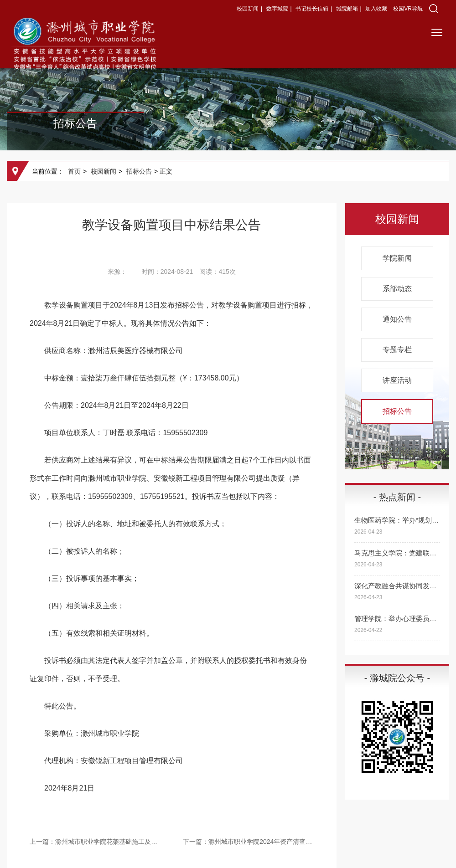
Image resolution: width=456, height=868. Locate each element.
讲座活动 (397, 380)
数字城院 (277, 9)
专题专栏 (397, 350)
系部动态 (397, 289)
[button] (434, 9)
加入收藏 (377, 9)
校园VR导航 (408, 9)
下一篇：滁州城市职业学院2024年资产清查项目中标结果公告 (248, 842)
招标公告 (139, 171)
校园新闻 (248, 9)
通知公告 (397, 319)
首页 (74, 171)
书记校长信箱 (312, 9)
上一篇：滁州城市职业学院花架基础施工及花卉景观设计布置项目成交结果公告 (95, 842)
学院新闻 (397, 258)
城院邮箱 (347, 9)
